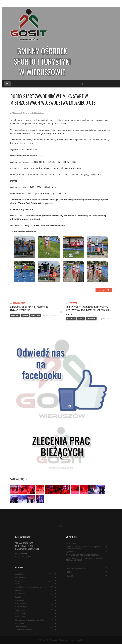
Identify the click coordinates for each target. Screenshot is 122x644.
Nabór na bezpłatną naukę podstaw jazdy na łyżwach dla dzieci (84, 548)
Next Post (72, 303)
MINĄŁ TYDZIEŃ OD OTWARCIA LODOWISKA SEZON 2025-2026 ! (85, 559)
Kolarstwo (19, 600)
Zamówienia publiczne (24, 630)
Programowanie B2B (76, 640)
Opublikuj (104, 290)
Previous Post (18, 303)
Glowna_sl (27, 113)
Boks (17, 584)
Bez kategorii (21, 577)
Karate (18, 597)
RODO (69, 572)
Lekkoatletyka (38, 113)
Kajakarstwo (20, 594)
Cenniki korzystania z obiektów (28, 587)
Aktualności (17, 113)
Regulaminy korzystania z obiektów (30, 620)
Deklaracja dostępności (76, 568)
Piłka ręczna (20, 617)
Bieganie (19, 581)
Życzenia (70, 552)
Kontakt (70, 576)
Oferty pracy (20, 610)
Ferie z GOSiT (72, 543)
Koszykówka (20, 604)
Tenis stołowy (21, 627)
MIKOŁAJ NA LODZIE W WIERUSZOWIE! (83, 555)
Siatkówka (20, 623)
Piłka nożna (20, 613)
